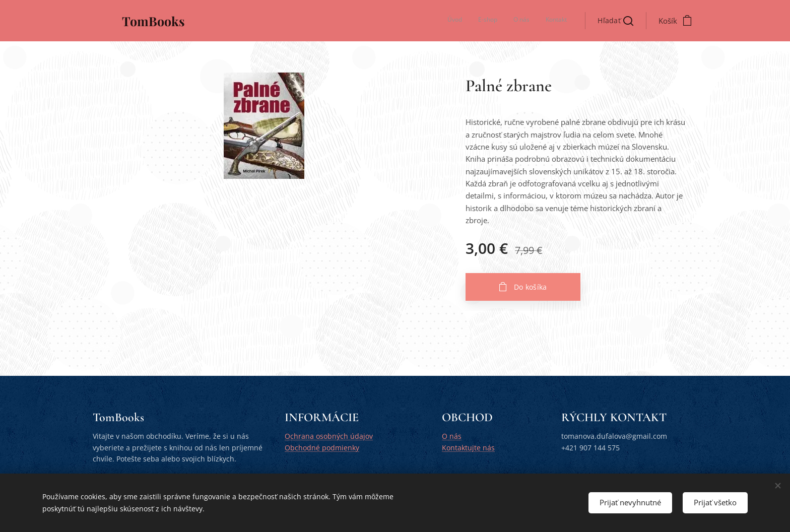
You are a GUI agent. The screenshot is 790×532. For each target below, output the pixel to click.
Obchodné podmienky (322, 448)
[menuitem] (521, 21)
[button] (615, 21)
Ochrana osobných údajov (329, 437)
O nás (452, 437)
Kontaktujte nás (468, 448)
